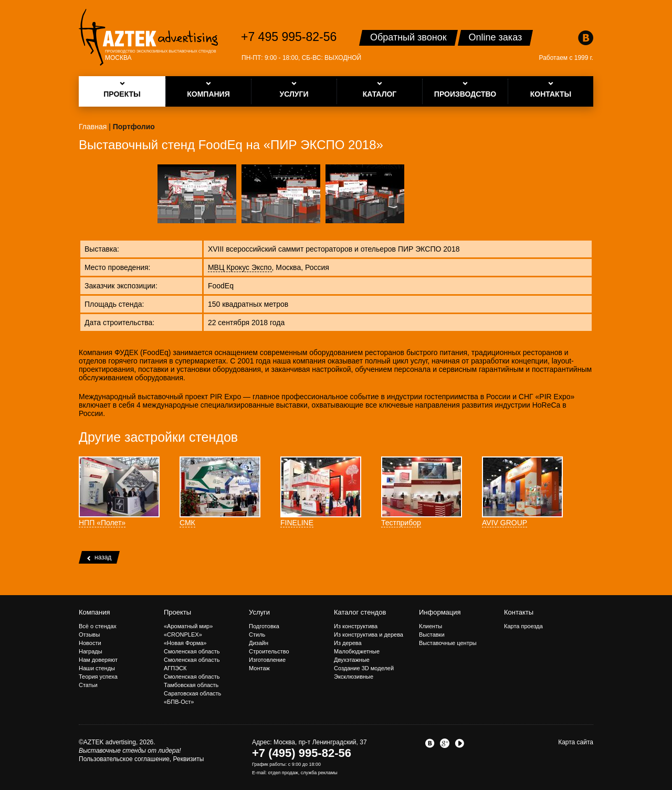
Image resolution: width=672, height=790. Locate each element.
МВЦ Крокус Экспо (240, 267)
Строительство (269, 651)
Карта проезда (523, 626)
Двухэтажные (352, 660)
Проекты (177, 612)
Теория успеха (98, 677)
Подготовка (264, 626)
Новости (90, 643)
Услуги (259, 612)
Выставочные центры (448, 643)
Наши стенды (97, 668)
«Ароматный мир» (188, 626)
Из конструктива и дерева (369, 635)
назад (99, 557)
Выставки (432, 635)
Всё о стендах (98, 626)
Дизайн (259, 643)
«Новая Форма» (185, 643)
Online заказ (496, 37)
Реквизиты (189, 759)
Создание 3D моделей (364, 668)
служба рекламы (319, 773)
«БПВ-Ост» (179, 702)
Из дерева (348, 643)
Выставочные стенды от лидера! (130, 751)
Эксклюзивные (354, 677)
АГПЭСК (175, 668)
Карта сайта (576, 742)
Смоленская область (192, 651)
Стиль (257, 635)
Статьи (88, 685)
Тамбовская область (191, 685)
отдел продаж (283, 773)
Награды (91, 651)
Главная (93, 127)
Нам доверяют (98, 660)
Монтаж (259, 668)
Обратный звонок (408, 37)
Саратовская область (192, 693)
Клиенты (430, 626)
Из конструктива (356, 626)
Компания (94, 612)
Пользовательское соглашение (124, 759)
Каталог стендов (360, 612)
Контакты (519, 612)
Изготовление (267, 660)
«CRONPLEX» (183, 635)
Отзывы (89, 635)
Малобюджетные (357, 651)
